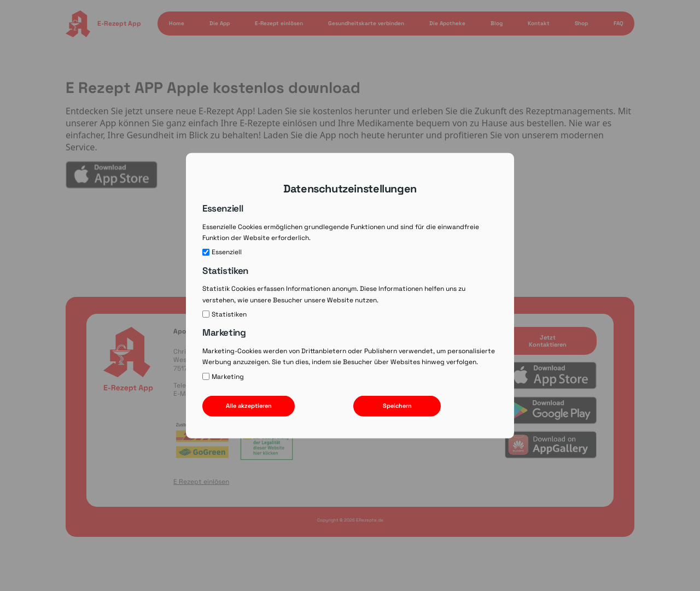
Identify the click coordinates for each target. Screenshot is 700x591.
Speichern (397, 406)
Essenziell (222, 252)
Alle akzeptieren (249, 406)
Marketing (223, 377)
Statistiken (224, 314)
